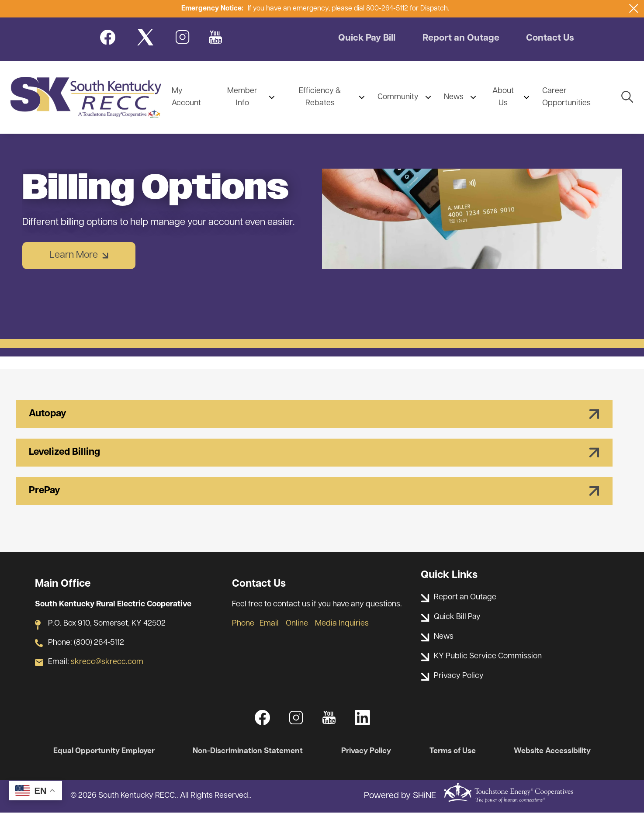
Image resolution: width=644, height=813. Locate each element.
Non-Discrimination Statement (248, 751)
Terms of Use (453, 751)
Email (269, 624)
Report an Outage (463, 39)
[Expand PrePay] (314, 491)
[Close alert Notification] (634, 9)
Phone (243, 624)
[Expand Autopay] (314, 414)
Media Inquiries (342, 624)
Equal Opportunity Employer (103, 751)
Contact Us (552, 39)
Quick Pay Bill (367, 39)
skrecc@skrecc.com (107, 662)
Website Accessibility (553, 751)
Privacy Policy (367, 751)
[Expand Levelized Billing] (314, 453)
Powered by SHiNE (400, 796)
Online (297, 624)
